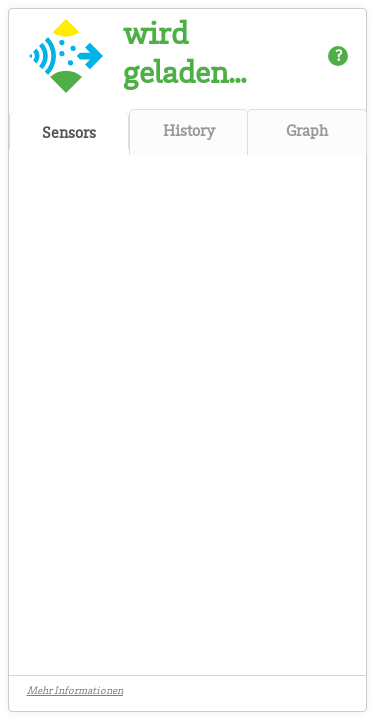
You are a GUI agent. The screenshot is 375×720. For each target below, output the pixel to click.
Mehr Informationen (75, 693)
